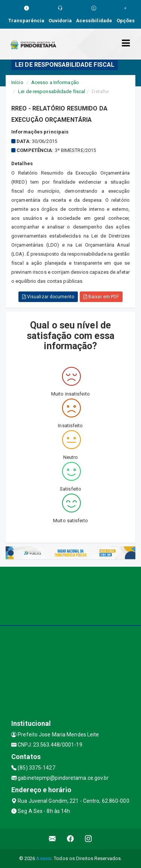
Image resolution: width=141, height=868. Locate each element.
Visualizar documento (48, 297)
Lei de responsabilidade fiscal (52, 91)
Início (17, 82)
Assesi (44, 858)
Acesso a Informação (55, 82)
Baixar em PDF (101, 297)
